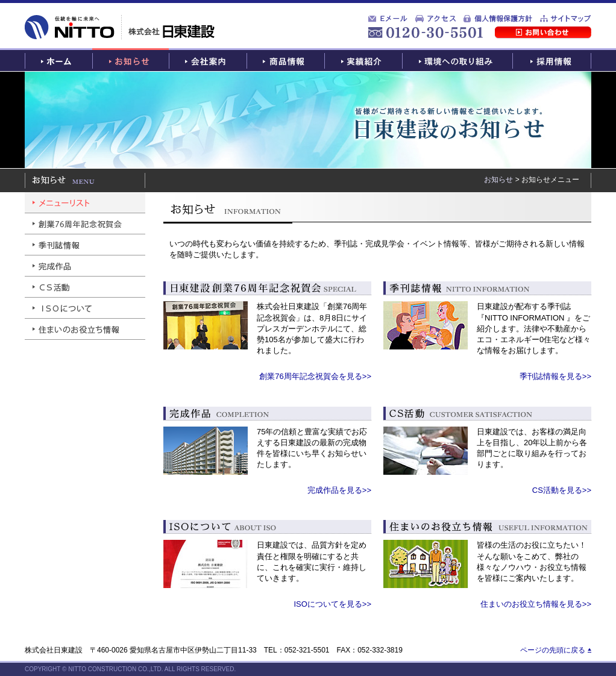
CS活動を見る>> (562, 490)
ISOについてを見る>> (332, 604)
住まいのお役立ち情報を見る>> (536, 604)
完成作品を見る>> (339, 490)
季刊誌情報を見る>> (555, 376)
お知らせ (498, 180)
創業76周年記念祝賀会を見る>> (315, 376)
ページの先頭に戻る (553, 650)
